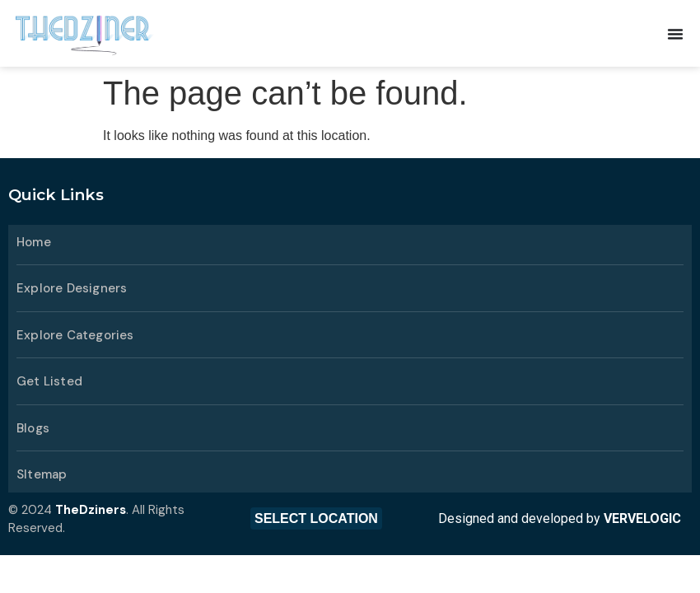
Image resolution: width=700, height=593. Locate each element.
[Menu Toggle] (675, 34)
